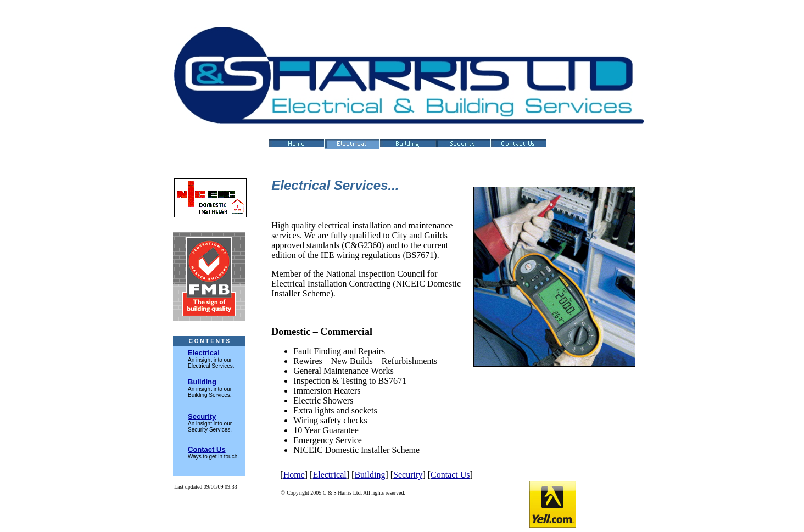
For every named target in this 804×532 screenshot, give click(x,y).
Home (294, 475)
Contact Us (450, 475)
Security (408, 475)
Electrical (329, 475)
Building (370, 475)
